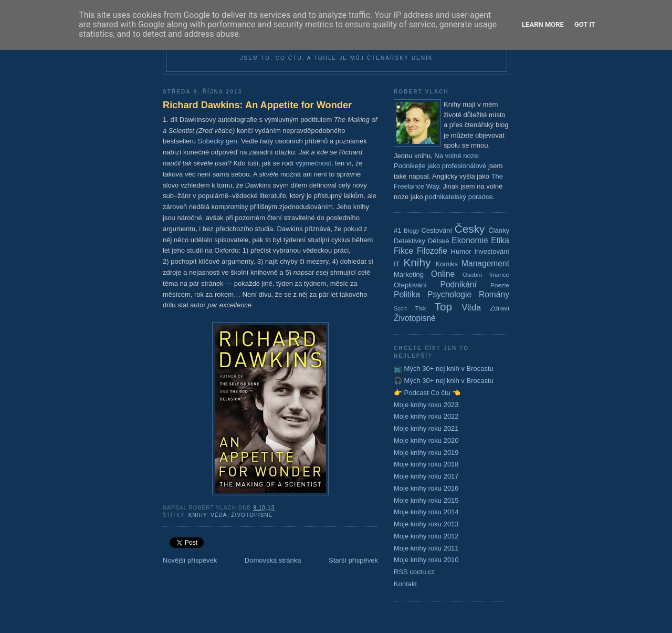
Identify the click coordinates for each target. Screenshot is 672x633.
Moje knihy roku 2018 (426, 464)
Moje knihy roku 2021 (426, 428)
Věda (219, 515)
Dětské (438, 241)
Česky (470, 229)
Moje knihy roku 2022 (426, 416)
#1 (397, 230)
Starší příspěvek (353, 560)
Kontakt (405, 584)
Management (485, 263)
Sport (400, 309)
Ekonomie (470, 240)
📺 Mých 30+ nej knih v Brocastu (444, 369)
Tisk (421, 308)
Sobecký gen (217, 141)
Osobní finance (486, 274)
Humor (461, 251)
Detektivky (409, 241)
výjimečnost (313, 163)
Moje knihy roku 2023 (426, 405)
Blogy (411, 230)
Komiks (447, 264)
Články (499, 230)
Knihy (198, 515)
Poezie (500, 285)
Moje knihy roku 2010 (426, 560)
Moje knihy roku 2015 (426, 500)
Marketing (409, 274)
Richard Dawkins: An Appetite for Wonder (257, 105)
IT (397, 264)
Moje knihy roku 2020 (426, 440)
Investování (492, 251)
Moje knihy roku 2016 (426, 488)
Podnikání (459, 284)
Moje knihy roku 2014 (426, 512)
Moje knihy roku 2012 (426, 536)
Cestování (437, 230)
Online (443, 274)
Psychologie (449, 294)
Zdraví (500, 308)
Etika (500, 240)
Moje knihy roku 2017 (426, 476)
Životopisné (252, 515)
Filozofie (432, 251)
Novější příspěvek (190, 560)
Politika (407, 294)
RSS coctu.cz (414, 572)
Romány (494, 294)
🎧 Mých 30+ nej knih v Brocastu (444, 381)
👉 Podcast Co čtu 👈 (427, 393)
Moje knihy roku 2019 (426, 453)
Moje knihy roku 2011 (426, 548)
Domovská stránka (273, 560)
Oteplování (410, 285)
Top (444, 307)
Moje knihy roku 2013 (426, 524)
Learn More (543, 24)
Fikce (403, 251)
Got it (585, 24)
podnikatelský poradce (459, 197)
